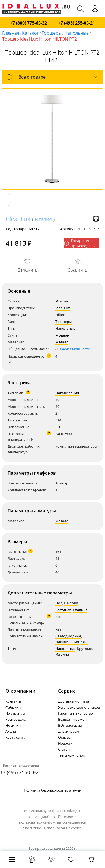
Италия (43, 219)
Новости (65, 743)
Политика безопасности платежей (53, 790)
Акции (11, 731)
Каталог (30, 33)
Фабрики (13, 707)
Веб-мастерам (70, 725)
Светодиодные (68, 636)
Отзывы (65, 737)
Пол (59, 603)
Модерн (62, 335)
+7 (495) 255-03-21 (77, 23)
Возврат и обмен (72, 719)
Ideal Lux (18, 219)
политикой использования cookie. (54, 828)
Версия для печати (96, 219)
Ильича (62, 654)
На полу (71, 603)
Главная (11, 33)
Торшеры (52, 33)
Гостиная (63, 610)
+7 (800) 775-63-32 (28, 23)
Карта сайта (15, 737)
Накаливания (67, 393)
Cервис (67, 691)
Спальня (80, 610)
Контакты (14, 701)
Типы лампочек (71, 755)
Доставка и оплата (74, 701)
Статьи (64, 749)
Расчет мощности (75, 349)
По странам (15, 713)
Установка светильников (79, 707)
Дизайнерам (69, 731)
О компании (20, 691)
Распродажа (16, 719)
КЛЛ (84, 642)
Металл (62, 342)
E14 (58, 420)
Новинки (13, 725)
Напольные (77, 33)
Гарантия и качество (75, 713)
